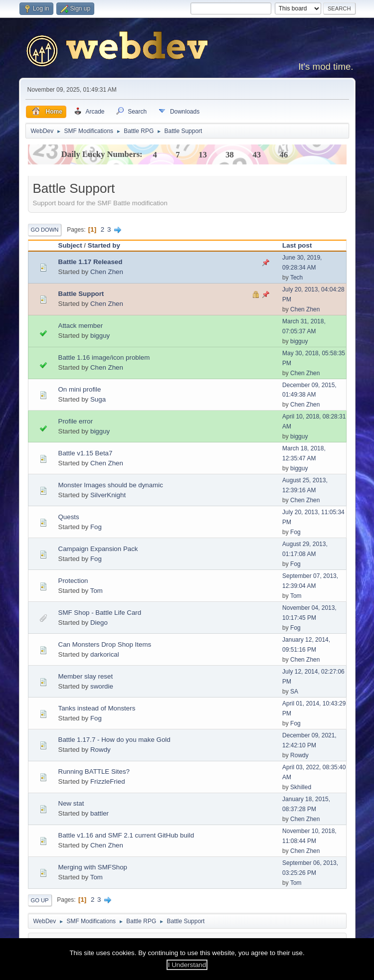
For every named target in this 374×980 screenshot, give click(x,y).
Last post (297, 245)
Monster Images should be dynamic (111, 485)
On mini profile (80, 389)
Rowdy (100, 750)
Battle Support (81, 294)
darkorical (105, 654)
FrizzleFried (108, 781)
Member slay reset (86, 676)
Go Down (45, 230)
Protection (73, 581)
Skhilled (301, 787)
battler (99, 813)
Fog (96, 527)
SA (294, 692)
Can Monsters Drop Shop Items (105, 644)
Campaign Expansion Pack (98, 549)
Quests (69, 517)
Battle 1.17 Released (91, 262)
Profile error (76, 421)
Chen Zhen (107, 272)
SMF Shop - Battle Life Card (100, 613)
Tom (96, 591)
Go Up (40, 900)
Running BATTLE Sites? (94, 771)
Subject (70, 245)
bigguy (100, 336)
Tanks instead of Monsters (97, 708)
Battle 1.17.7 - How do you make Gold (114, 740)
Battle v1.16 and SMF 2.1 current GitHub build (126, 835)
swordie (102, 686)
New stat (71, 803)
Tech (296, 278)
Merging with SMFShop (93, 867)
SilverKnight (108, 495)
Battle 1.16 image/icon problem (104, 357)
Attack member (81, 326)
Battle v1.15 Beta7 (86, 453)
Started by (104, 245)
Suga (98, 399)
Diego (99, 623)
